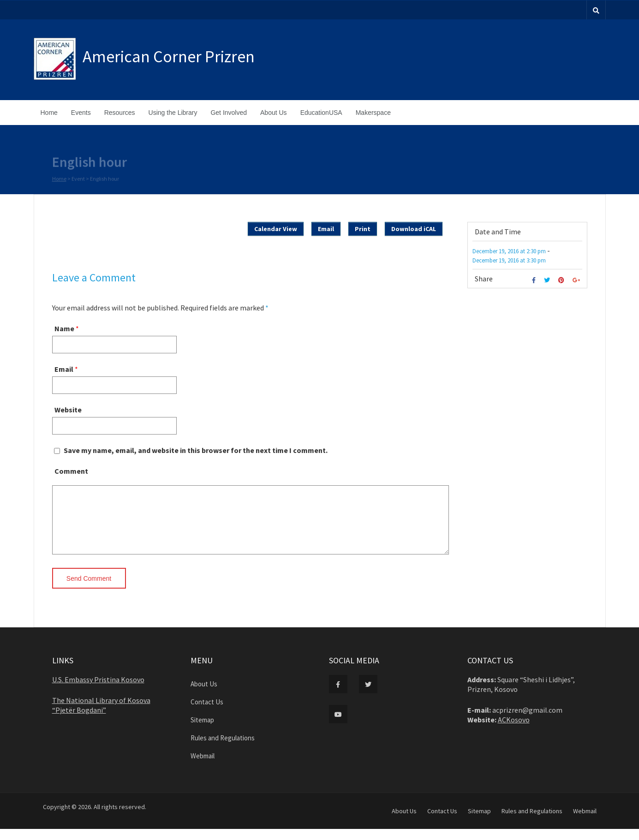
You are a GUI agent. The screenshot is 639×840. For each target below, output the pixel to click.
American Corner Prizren (169, 57)
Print (363, 229)
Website (68, 410)
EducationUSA (321, 113)
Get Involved (229, 113)
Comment (71, 471)
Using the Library (173, 113)
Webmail (203, 767)
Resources (120, 113)
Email (326, 229)
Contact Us (207, 713)
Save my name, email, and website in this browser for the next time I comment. (196, 450)
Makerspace (373, 113)
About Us (274, 113)
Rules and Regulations (223, 749)
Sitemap (202, 731)
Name (64, 328)
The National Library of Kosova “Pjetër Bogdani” (101, 716)
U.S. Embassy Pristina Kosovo (98, 691)
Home (49, 113)
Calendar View (276, 229)
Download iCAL (414, 229)
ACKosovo (514, 731)
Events (81, 113)
